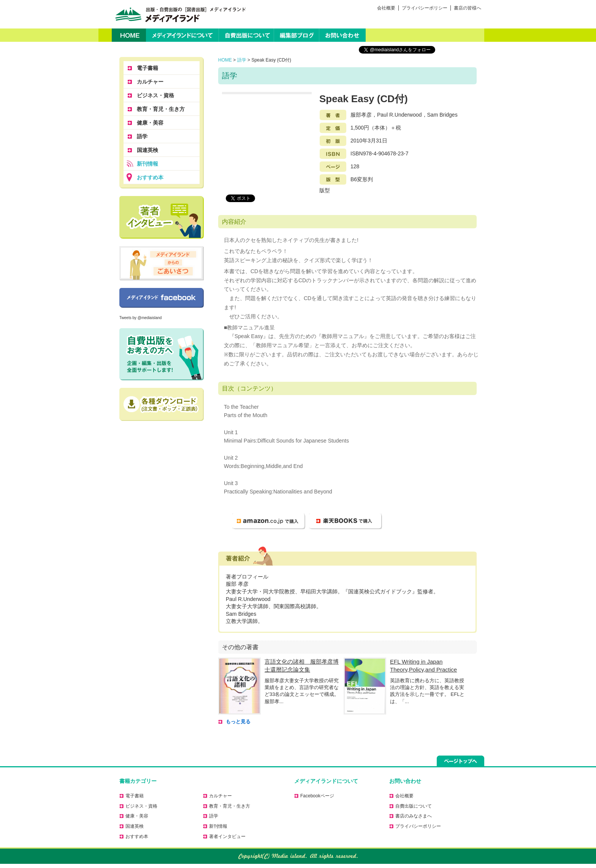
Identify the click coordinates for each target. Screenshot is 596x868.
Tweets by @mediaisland (140, 318)
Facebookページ (162, 298)
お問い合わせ (342, 35)
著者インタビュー (227, 836)
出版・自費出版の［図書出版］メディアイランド (179, 14)
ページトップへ (460, 761)
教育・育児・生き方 (161, 109)
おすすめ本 (150, 177)
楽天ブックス (346, 521)
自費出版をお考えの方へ (162, 354)
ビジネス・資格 (155, 95)
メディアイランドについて (182, 35)
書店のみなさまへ (414, 816)
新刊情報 (147, 164)
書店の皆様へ (468, 8)
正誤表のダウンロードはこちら (162, 404)
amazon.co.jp (269, 521)
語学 (242, 60)
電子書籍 (147, 68)
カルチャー (150, 82)
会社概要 (386, 8)
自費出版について (246, 35)
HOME (129, 35)
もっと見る (238, 722)
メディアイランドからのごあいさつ (162, 263)
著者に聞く (162, 217)
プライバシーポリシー (425, 8)
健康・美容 (150, 123)
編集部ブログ (296, 35)
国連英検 (147, 150)
